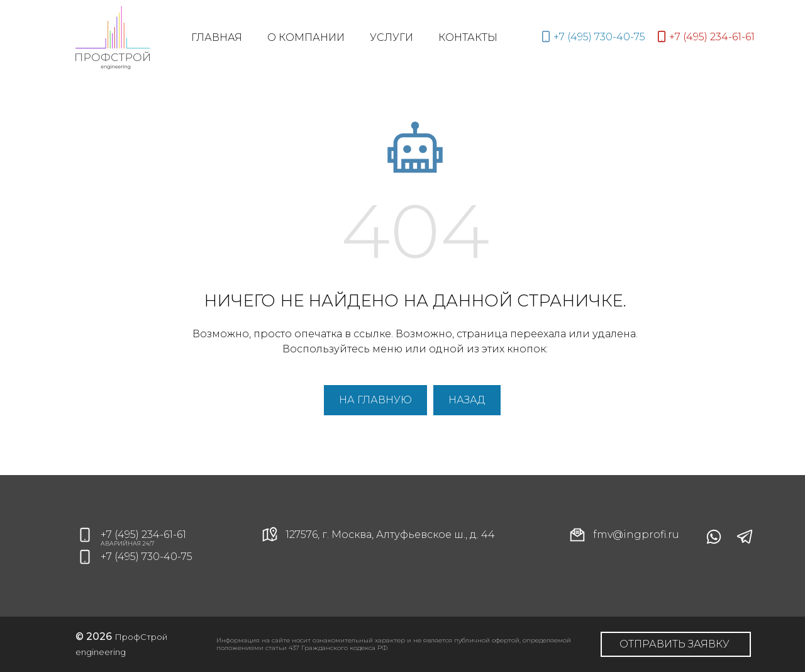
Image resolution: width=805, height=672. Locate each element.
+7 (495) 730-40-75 (147, 557)
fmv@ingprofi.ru (624, 535)
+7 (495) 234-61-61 (143, 535)
